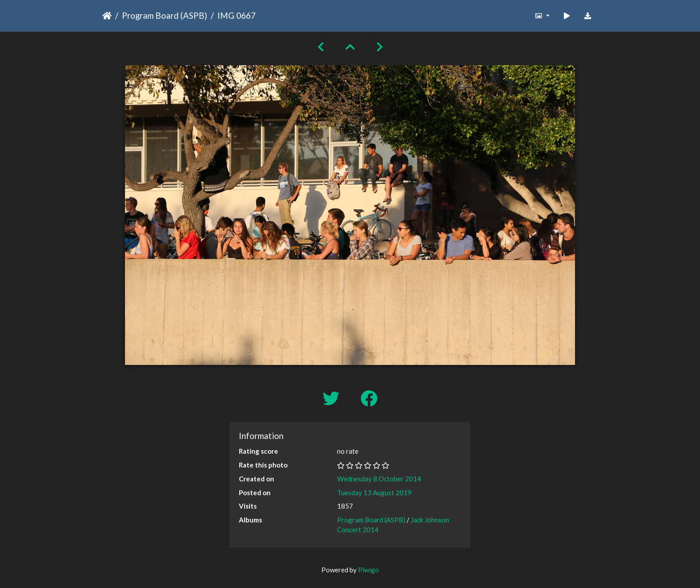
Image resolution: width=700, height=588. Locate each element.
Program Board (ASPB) (165, 15)
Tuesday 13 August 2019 (374, 493)
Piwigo (369, 570)
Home (107, 16)
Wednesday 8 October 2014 (379, 479)
